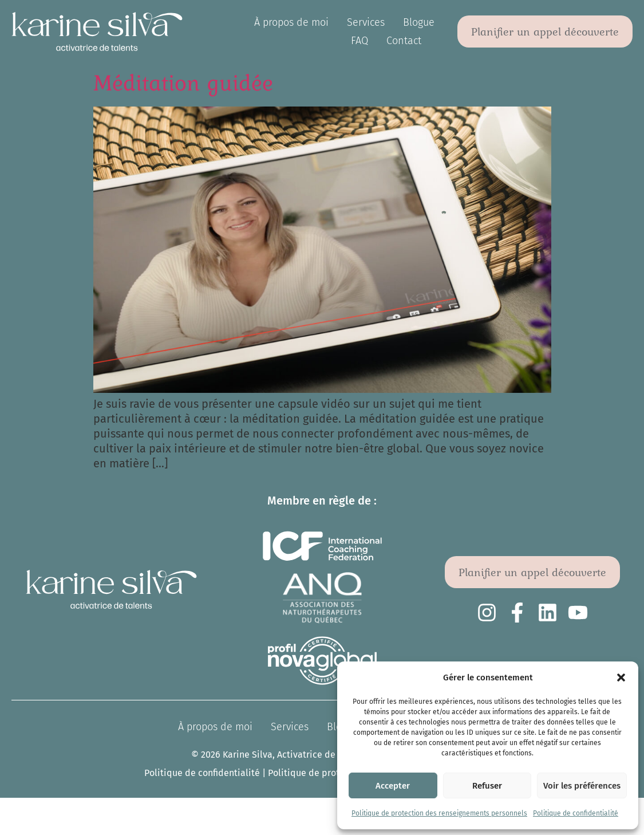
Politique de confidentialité (576, 813)
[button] (621, 678)
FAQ (359, 41)
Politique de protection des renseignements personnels (439, 813)
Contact (404, 41)
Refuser (487, 786)
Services (366, 22)
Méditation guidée (183, 82)
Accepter (393, 786)
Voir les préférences (582, 786)
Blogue (419, 22)
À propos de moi (291, 22)
